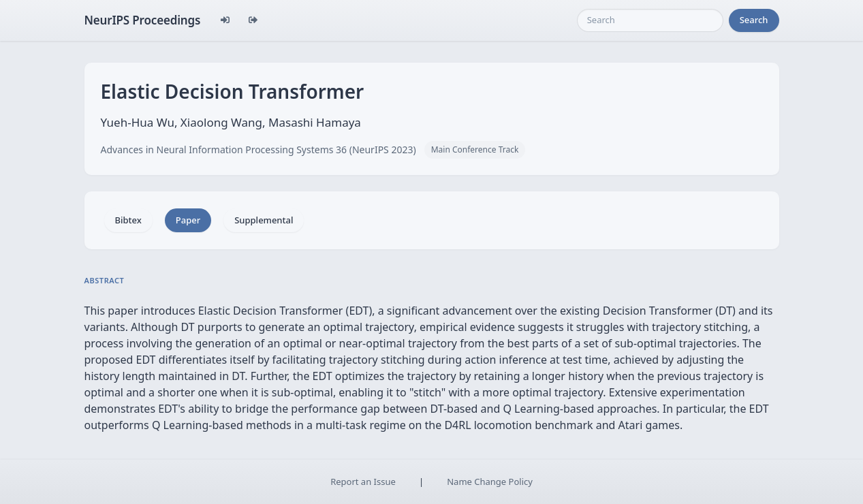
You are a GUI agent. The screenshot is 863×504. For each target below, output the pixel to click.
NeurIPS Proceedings (143, 20)
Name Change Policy (490, 482)
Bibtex (128, 220)
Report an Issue (363, 482)
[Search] (650, 20)
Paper (188, 220)
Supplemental (264, 220)
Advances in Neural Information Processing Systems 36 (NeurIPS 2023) (258, 149)
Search (754, 20)
